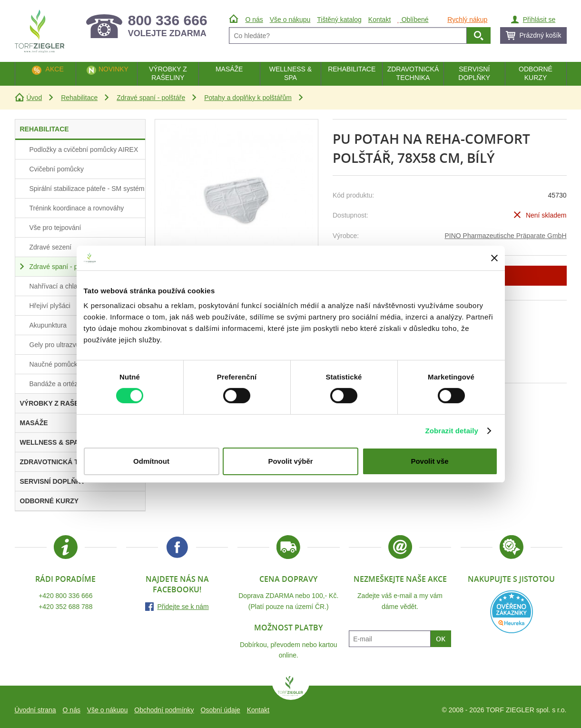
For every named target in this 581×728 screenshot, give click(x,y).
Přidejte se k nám (183, 607)
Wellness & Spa (290, 73)
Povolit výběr (290, 461)
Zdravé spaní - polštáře (151, 98)
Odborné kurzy (536, 73)
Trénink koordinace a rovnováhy (77, 208)
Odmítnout (151, 461)
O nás (72, 710)
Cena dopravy (288, 579)
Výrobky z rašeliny (168, 73)
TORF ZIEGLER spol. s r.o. (291, 688)
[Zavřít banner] (494, 258)
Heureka (512, 612)
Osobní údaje (221, 710)
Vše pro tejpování (55, 228)
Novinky (113, 69)
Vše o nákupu (108, 710)
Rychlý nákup (467, 20)
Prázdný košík (541, 35)
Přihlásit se (539, 20)
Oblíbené (413, 20)
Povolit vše (429, 461)
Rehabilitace (79, 98)
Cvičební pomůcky (57, 169)
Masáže (229, 69)
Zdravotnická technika (413, 73)
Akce (55, 69)
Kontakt (258, 710)
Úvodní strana (35, 710)
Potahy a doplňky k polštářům (248, 98)
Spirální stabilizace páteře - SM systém (87, 189)
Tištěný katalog (339, 20)
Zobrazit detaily (452, 431)
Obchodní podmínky (164, 710)
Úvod (34, 98)
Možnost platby (288, 628)
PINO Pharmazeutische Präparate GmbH (506, 236)
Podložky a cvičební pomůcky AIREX (84, 150)
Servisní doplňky (474, 73)
